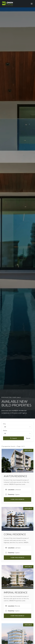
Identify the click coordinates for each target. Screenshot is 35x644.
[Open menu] (32, 4)
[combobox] (17, 427)
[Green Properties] (8, 4)
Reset (28, 438)
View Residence (17, 499)
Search (13, 438)
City (4, 424)
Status (5, 430)
